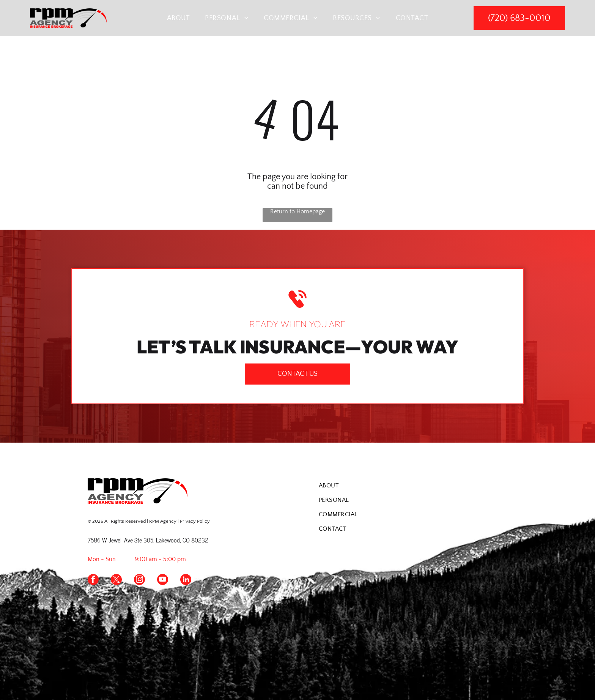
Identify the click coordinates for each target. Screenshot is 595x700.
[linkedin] (186, 580)
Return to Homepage (297, 211)
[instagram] (139, 580)
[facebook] (93, 580)
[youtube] (163, 580)
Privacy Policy (195, 521)
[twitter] (116, 580)
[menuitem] (179, 18)
